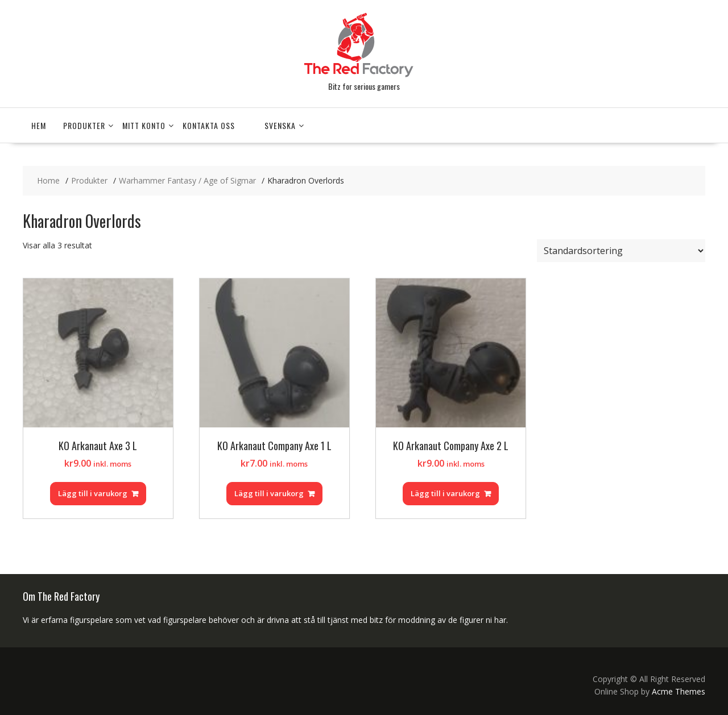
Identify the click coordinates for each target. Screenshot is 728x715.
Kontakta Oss (209, 125)
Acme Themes (679, 691)
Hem (39, 125)
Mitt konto (144, 125)
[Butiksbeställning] (621, 251)
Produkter (84, 125)
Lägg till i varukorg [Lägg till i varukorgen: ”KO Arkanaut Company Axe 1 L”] (269, 493)
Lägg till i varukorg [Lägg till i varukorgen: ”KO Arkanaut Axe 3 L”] (93, 493)
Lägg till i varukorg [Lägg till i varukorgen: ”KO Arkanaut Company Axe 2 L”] (445, 493)
